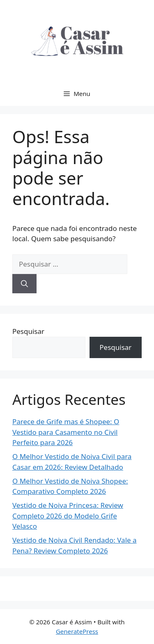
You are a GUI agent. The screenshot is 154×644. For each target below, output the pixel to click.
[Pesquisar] (24, 284)
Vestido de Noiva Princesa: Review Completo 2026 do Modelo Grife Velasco (68, 516)
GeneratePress (77, 631)
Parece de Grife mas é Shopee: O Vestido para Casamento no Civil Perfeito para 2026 (66, 432)
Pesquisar (28, 331)
